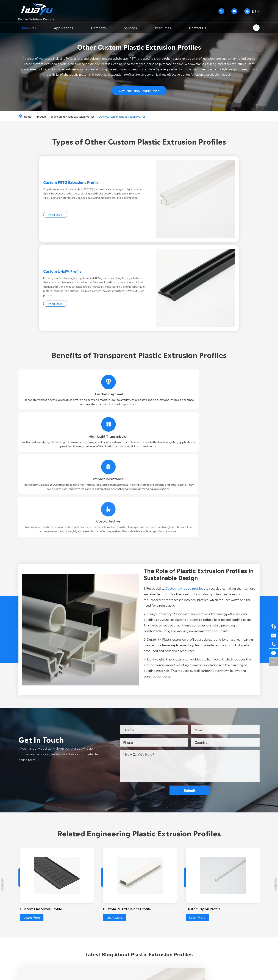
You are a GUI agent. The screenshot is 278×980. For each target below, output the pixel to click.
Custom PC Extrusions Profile (129, 703)
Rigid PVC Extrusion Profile (122, 902)
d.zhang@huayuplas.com (232, 927)
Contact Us (198, 28)
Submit (193, 584)
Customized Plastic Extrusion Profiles (44, 924)
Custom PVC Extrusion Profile (39, 902)
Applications (64, 28)
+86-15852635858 (228, 906)
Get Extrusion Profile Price (139, 92)
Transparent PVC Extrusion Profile (128, 913)
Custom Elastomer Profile (43, 703)
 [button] (2, 681)
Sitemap (225, 975)
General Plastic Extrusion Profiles (41, 907)
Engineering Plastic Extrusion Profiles (73, 116)
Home (28, 116)
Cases (176, 919)
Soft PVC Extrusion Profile (122, 907)
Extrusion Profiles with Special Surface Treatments (54, 919)
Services (130, 28)
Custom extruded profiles (188, 382)
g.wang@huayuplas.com (232, 922)
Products (29, 28)
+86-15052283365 (228, 911)
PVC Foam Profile (116, 919)
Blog (175, 924)
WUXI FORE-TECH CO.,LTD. (55, 975)
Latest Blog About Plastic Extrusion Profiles (139, 757)
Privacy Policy (250, 975)
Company (99, 28)
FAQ (175, 913)
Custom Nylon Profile (205, 703)
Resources (163, 28)
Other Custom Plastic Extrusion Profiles (122, 116)
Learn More (32, 711)
